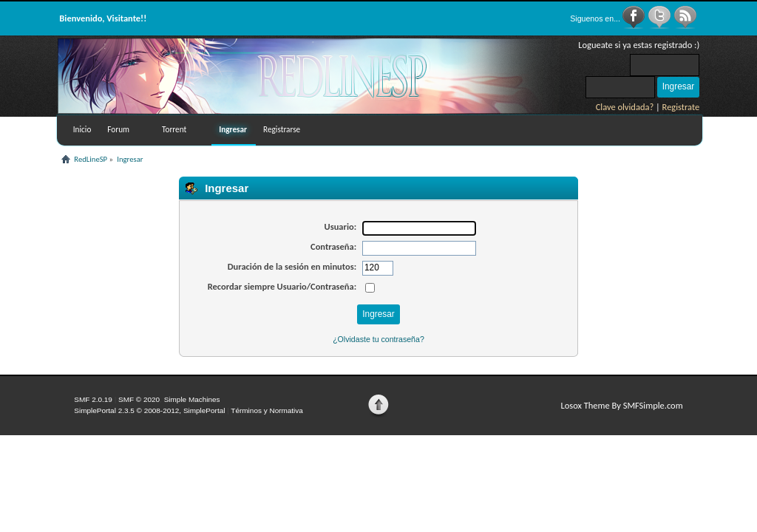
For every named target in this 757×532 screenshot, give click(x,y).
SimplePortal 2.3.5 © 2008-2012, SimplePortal (149, 410)
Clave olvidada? (625, 107)
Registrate (681, 107)
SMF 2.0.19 (93, 399)
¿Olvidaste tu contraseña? (378, 339)
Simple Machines (192, 399)
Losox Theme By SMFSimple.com (621, 405)
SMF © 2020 (139, 399)
